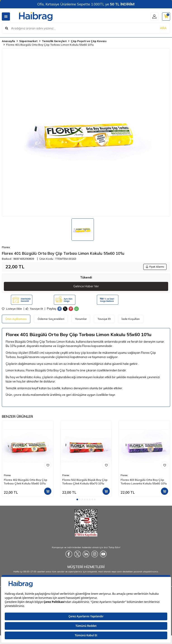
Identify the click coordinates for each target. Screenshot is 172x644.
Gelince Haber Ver (86, 286)
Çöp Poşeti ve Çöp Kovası (89, 41)
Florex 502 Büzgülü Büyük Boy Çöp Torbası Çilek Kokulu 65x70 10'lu (85, 482)
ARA (163, 28)
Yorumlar (81, 319)
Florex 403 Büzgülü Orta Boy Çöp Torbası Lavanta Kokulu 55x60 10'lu (144, 482)
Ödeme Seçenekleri (51, 319)
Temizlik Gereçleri (54, 41)
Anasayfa (8, 41)
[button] (77, 499)
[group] (86, 132)
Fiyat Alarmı (155, 267)
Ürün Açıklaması (16, 319)
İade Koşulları (131, 319)
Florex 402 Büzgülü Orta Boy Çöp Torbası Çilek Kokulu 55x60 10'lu (26, 482)
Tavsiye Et (34, 309)
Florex (6, 247)
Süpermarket (28, 41)
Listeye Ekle (12, 309)
